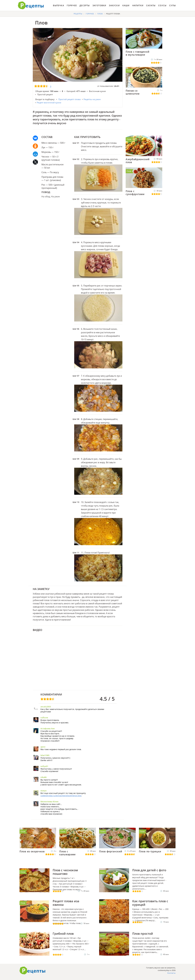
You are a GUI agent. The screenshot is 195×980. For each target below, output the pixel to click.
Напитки (138, 5)
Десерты (85, 5)
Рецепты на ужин (92, 99)
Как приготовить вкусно (32, 971)
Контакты (171, 973)
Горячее (72, 5)
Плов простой (143, 933)
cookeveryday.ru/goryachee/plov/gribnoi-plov (61, 796)
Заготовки (99, 5)
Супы (172, 5)
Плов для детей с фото (149, 870)
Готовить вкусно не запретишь (31, 5)
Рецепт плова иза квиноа (66, 903)
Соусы (162, 5)
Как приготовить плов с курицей (150, 903)
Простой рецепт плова (69, 99)
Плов (129, 32)
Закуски (114, 5)
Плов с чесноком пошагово (65, 872)
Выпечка (58, 5)
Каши (126, 5)
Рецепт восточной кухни (49, 103)
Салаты (151, 5)
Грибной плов (63, 933)
